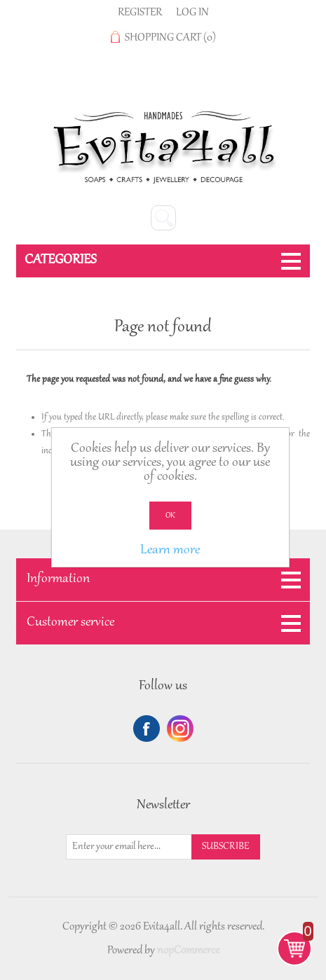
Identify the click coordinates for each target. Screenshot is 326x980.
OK (170, 516)
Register (140, 13)
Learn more (170, 551)
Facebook (147, 729)
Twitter (180, 729)
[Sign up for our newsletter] (129, 847)
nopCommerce (188, 951)
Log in (192, 13)
